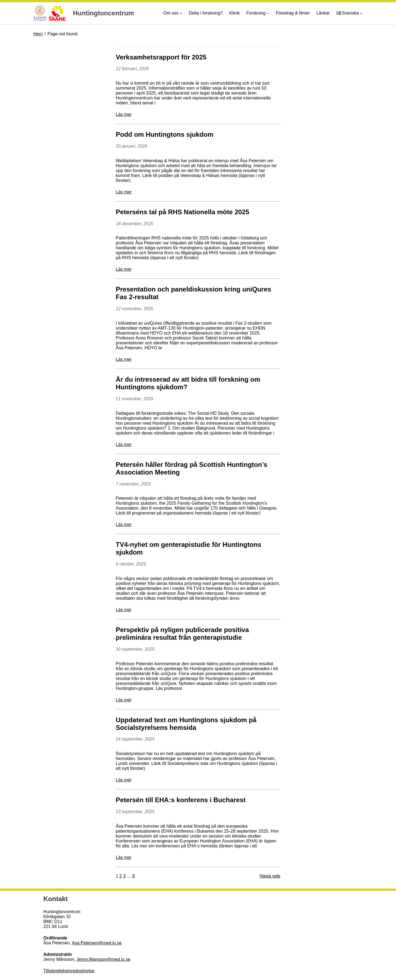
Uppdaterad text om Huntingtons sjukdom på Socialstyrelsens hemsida (186, 724)
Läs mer (124, 114)
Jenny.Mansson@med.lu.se (103, 959)
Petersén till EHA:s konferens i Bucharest (181, 800)
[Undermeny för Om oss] (181, 13)
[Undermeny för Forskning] (268, 13)
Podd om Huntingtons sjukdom (165, 134)
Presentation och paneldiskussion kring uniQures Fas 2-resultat (193, 293)
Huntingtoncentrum (104, 13)
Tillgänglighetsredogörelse (69, 971)
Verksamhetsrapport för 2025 (161, 57)
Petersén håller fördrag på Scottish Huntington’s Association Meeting (192, 468)
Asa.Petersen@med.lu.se (97, 943)
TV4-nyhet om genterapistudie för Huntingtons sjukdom (189, 548)
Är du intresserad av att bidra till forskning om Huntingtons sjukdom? (188, 383)
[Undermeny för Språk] (361, 13)
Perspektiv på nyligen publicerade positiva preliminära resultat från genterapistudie (182, 634)
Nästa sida (270, 876)
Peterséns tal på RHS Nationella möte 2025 (183, 212)
